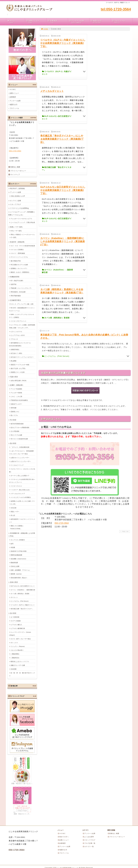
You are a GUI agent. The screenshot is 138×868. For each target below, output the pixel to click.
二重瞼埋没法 (15, 658)
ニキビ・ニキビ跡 (16, 396)
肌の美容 (13, 443)
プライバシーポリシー (18, 171)
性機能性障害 (15, 277)
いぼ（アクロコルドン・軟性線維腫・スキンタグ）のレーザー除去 (22, 452)
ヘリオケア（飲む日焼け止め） (21, 490)
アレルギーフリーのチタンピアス (21, 219)
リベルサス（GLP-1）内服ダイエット (23, 605)
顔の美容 (13, 613)
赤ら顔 (13, 515)
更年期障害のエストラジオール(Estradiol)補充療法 (20, 344)
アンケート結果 (79, 22)
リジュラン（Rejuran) (18, 646)
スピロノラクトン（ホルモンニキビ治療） (22, 470)
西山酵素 (14, 361)
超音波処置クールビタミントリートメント (22, 521)
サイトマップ (15, 175)
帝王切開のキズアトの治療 (19, 265)
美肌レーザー (15, 512)
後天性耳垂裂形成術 (17, 424)
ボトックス (14, 643)
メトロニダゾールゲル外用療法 (21, 497)
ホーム (16, 22)
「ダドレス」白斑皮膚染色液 (20, 447)
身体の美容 (14, 582)
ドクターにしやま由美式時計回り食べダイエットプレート (22, 481)
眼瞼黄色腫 (14, 563)
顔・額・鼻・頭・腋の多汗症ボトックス (22, 674)
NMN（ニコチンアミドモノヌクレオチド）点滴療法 (22, 316)
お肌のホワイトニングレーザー (21, 461)
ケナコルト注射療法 (17, 250)
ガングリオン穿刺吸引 (18, 540)
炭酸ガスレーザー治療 (18, 665)
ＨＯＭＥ (13, 89)
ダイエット (14, 597)
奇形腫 (13, 547)
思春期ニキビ (15, 412)
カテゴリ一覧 (88, 846)
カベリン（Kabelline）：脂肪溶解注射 (23, 590)
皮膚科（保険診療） (17, 385)
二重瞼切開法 (15, 654)
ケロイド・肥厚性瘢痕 (18, 253)
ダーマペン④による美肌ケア (20, 476)
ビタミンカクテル (16, 332)
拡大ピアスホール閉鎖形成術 (20, 427)
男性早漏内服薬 (16, 296)
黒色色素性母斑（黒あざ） (19, 578)
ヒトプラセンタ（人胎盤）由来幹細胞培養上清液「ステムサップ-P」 (22, 326)
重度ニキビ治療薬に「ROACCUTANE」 (16, 527)
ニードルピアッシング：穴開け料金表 (23, 222)
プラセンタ (14, 339)
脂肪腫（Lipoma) (16, 574)
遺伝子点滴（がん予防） (19, 368)
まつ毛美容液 (15, 617)
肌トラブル (14, 415)
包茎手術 (14, 284)
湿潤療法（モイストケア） (19, 268)
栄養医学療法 (15, 350)
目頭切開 (14, 669)
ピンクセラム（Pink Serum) (20, 601)
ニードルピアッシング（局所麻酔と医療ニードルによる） (22, 213)
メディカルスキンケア (18, 494)
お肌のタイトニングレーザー (20, 458)
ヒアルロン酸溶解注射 (18, 628)
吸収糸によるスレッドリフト (20, 661)
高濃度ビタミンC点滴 (18, 372)
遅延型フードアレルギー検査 (20, 365)
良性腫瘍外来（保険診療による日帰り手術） (22, 535)
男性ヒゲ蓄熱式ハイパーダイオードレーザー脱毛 (22, 236)
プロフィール (122, 22)
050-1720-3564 (62, 523)
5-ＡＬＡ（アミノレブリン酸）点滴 (22, 304)
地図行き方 (101, 22)
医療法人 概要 (15, 167)
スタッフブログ (15, 204)
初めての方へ (63, 837)
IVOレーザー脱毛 (16, 231)
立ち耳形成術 (15, 431)
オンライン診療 (15, 201)
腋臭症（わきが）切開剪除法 (20, 272)
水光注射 (14, 508)
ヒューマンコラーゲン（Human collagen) (20, 634)
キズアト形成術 (16, 621)
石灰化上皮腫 (15, 566)
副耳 (12, 544)
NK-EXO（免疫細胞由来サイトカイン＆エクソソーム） (22, 309)
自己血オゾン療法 (16, 353)
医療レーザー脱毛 (16, 227)
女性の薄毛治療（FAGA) (19, 381)
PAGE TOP (124, 531)
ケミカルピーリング (17, 465)
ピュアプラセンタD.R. (18, 335)
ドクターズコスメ (16, 486)
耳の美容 (13, 420)
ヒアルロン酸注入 (16, 625)
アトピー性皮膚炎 (16, 389)
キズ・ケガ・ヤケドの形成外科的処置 (23, 246)
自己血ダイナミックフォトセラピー (22, 357)
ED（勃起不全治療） (17, 281)
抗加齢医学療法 (15, 300)
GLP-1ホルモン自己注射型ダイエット (23, 586)
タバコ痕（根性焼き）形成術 (20, 594)
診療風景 (58, 22)
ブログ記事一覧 (89, 843)
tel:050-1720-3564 (116, 9)
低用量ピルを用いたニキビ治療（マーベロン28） (22, 503)
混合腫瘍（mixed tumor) (18, 559)
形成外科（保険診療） (18, 242)
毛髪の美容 (14, 377)
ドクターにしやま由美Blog (19, 208)
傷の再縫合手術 (16, 261)
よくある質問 (88, 837)
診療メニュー (36, 22)
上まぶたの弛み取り (17, 650)
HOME (45, 29)
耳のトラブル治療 (16, 435)
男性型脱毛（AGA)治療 (18, 292)
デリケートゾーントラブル (19, 257)
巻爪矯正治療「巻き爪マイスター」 (22, 609)
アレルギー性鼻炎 (16, 393)
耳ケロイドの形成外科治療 (19, 439)
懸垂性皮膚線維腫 (16, 555)
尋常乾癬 (14, 408)
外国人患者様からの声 (18, 196)
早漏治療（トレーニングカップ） (21, 288)
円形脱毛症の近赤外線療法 (19, 400)
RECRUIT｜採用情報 (17, 189)
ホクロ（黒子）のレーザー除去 (21, 639)
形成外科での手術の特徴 (19, 551)
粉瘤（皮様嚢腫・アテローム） (21, 570)
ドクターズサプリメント (19, 321)
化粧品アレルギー (16, 404)
